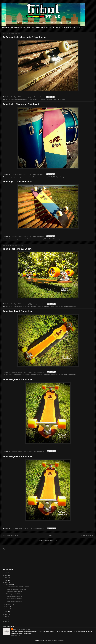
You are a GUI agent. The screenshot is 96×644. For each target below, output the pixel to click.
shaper (30, 99)
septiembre (9, 604)
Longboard (16, 306)
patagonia (17, 99)
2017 (6, 580)
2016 (6, 583)
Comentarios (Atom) (52, 540)
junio (8, 606)
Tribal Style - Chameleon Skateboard (21, 104)
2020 (6, 573)
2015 (6, 612)
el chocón (11, 239)
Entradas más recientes (11, 535)
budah (10, 306)
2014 (6, 614)
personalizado (24, 99)
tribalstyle (62, 99)
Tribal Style (56, 99)
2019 (6, 575)
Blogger (61, 640)
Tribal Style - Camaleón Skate (17, 182)
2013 (6, 617)
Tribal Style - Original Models (22, 629)
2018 (6, 578)
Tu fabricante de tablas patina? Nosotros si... (25, 37)
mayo (8, 609)
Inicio (50, 535)
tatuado (50, 99)
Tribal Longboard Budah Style (18, 249)
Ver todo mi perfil (16, 636)
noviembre (9, 585)
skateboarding (44, 99)
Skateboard (36, 99)
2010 (6, 621)
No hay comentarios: (38, 97)
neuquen (11, 99)
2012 (6, 619)
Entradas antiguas (87, 535)
